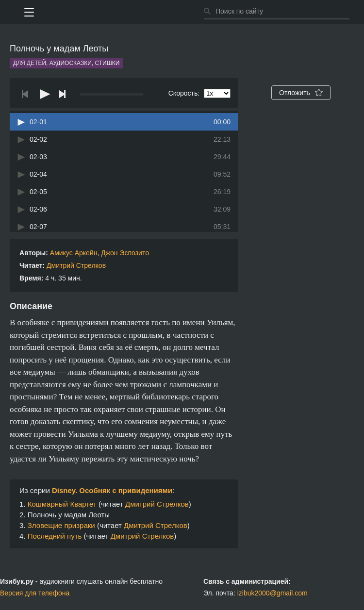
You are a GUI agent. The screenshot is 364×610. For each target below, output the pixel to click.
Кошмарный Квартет (62, 504)
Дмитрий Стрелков (76, 265)
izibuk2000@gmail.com (273, 593)
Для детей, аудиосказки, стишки (66, 63)
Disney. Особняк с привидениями (112, 490)
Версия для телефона (35, 593)
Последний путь (55, 536)
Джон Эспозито (125, 253)
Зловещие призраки (61, 525)
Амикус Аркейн (74, 253)
